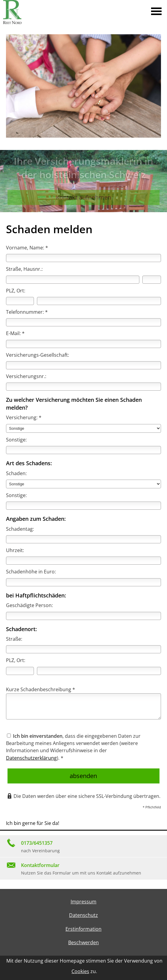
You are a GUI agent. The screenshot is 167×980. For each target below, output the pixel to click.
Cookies (80, 971)
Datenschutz (83, 915)
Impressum (83, 902)
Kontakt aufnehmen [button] (83, 197)
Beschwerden (83, 942)
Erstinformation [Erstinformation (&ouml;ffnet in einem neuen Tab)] (83, 929)
